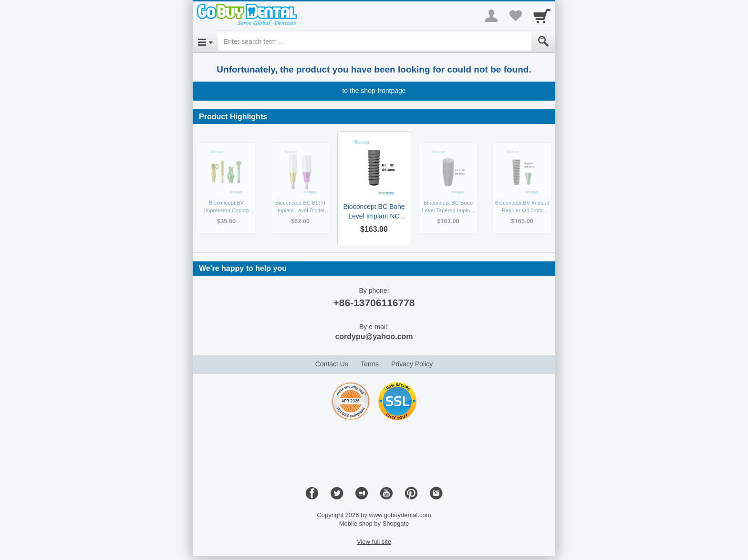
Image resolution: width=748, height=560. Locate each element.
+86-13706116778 (374, 303)
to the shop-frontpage (374, 91)
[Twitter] (337, 494)
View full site (374, 542)
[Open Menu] (205, 41)
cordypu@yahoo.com (374, 337)
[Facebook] (312, 494)
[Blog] (362, 494)
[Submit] (543, 41)
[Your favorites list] (515, 16)
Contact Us (332, 364)
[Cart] (542, 16)
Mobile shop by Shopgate (374, 524)
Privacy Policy (412, 364)
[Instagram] (436, 494)
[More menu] (491, 16)
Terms (370, 364)
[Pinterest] (411, 494)
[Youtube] (386, 494)
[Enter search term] (375, 41)
